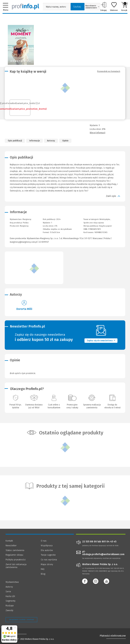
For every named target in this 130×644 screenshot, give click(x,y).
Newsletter (11, 545)
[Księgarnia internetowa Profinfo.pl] (26, 7)
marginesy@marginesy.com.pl (23, 242)
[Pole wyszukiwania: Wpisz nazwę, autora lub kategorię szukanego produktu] (56, 7)
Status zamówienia (15, 550)
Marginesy (24, 226)
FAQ (43, 569)
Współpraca (47, 545)
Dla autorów (47, 550)
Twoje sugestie (48, 555)
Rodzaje (10, 606)
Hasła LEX (10, 596)
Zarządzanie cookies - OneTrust (21, 620)
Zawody (9, 610)
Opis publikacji (15, 141)
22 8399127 (44, 242)
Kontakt (9, 541)
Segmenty (10, 601)
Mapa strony (47, 564)
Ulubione (114, 7)
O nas (44, 541)
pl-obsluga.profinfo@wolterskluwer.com (103, 553)
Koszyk (124, 7)
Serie (8, 591)
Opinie (65, 141)
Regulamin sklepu (14, 555)
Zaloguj (103, 7)
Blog (43, 574)
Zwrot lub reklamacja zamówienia (16, 566)
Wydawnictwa (12, 582)
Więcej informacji (97, 133)
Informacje (35, 141)
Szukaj (77, 7)
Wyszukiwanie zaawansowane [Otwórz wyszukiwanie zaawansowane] (92, 7)
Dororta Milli (24, 309)
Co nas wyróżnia (49, 560)
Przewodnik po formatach (109, 71)
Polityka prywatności (16, 560)
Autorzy (51, 141)
